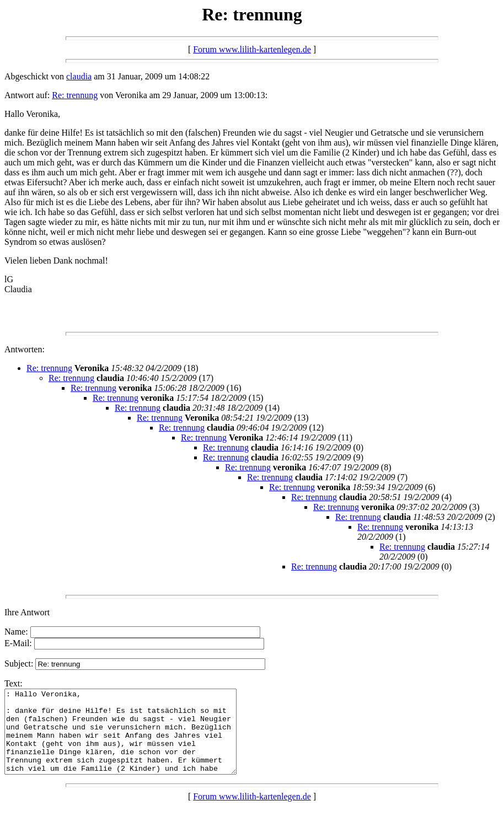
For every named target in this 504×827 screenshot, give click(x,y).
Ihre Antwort (27, 612)
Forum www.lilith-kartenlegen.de (252, 49)
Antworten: (25, 349)
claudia (79, 76)
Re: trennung (75, 95)
